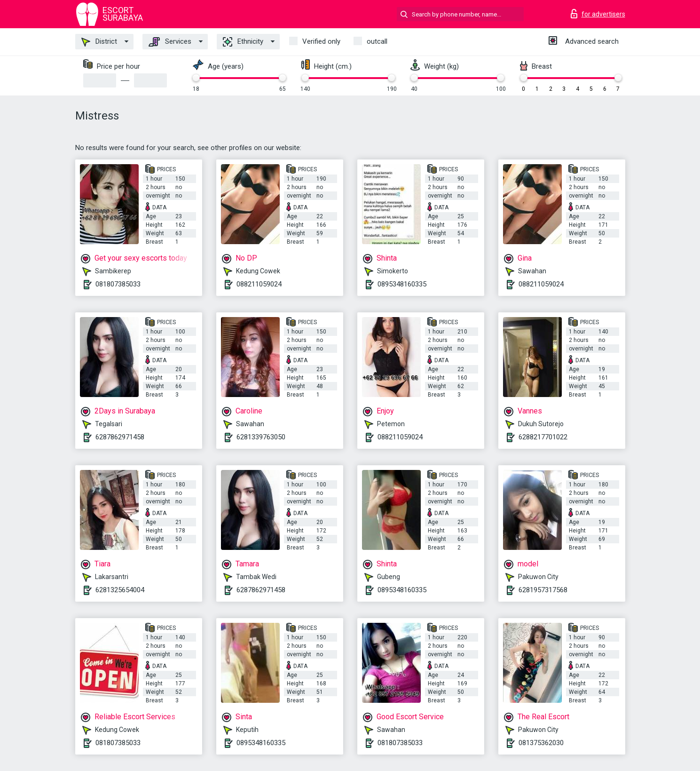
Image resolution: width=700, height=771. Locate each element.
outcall (377, 41)
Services (170, 42)
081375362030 (541, 743)
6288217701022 (543, 437)
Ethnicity (243, 42)
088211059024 (259, 284)
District (99, 42)
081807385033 (118, 284)
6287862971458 (120, 437)
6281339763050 (261, 437)
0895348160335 (402, 284)
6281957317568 (543, 590)
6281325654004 (120, 590)
